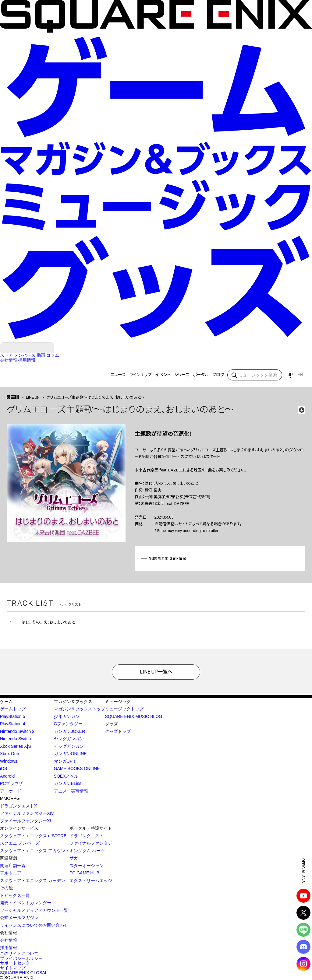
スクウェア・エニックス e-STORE (33, 836)
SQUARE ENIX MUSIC (28, 375)
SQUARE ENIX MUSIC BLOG (134, 716)
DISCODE (303, 947)
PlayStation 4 (13, 724)
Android (7, 776)
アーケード (11, 791)
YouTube (303, 896)
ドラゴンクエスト (87, 836)
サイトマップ (13, 968)
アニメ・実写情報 (71, 791)
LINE (303, 930)
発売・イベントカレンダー (26, 903)
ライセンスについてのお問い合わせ (34, 925)
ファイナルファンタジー (93, 843)
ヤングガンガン (69, 739)
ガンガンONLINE (70, 754)
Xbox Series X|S (16, 746)
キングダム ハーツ (87, 851)
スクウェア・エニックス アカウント (35, 851)
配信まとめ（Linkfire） (168, 558)
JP (290, 375)
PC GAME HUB (84, 873)
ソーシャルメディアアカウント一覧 (34, 910)
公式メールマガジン (19, 918)
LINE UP (33, 397)
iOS (4, 768)
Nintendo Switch (15, 739)
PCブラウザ (11, 783)
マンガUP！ (65, 761)
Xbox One (9, 754)
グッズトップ (118, 731)
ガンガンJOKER (70, 731)
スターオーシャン (87, 866)
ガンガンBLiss (68, 783)
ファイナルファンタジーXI (25, 821)
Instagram (303, 964)
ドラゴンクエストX (18, 806)
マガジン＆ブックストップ (80, 709)
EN (300, 375)
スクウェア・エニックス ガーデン (33, 880)
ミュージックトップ (124, 709)
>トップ (13, 397)
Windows (9, 761)
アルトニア (11, 873)
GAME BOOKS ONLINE (77, 768)
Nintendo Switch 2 (17, 731)
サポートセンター (17, 963)
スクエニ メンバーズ (20, 843)
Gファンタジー (68, 724)
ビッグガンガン (69, 746)
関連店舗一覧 (13, 866)
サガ (74, 858)
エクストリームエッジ (91, 880)
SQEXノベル (66, 776)
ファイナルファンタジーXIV (27, 813)
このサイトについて (19, 954)
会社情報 (9, 940)
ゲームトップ (13, 709)
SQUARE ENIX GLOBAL (24, 973)
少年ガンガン (67, 716)
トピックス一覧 (15, 895)
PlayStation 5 (13, 716)
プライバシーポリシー (21, 958)
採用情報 (9, 947)
